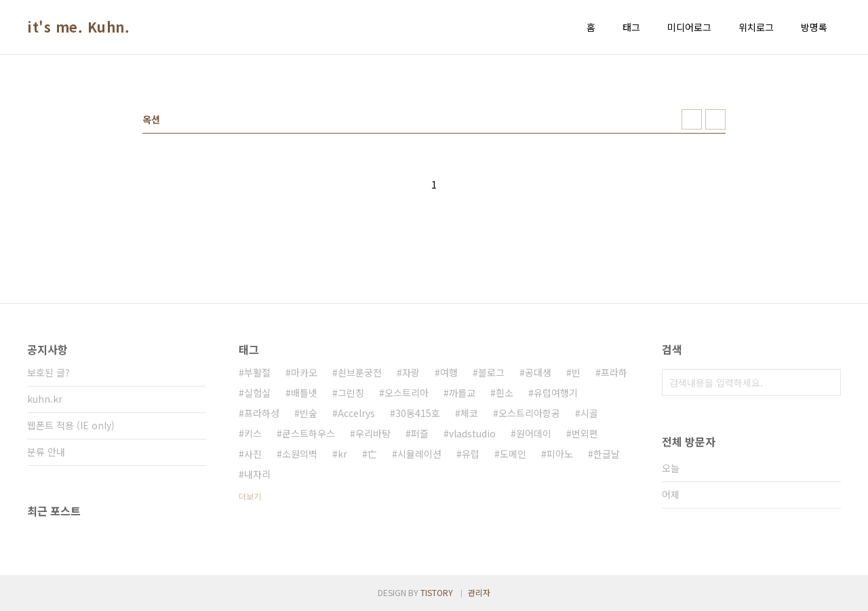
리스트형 (715, 119)
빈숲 (309, 413)
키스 (253, 433)
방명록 (814, 27)
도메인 (513, 454)
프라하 (614, 372)
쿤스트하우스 (309, 433)
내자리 (257, 474)
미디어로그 (689, 27)
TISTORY (437, 592)
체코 (469, 413)
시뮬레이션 (419, 454)
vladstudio (472, 433)
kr (342, 454)
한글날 (607, 454)
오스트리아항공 (529, 413)
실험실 (257, 393)
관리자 (479, 592)
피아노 (560, 454)
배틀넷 (304, 393)
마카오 (304, 372)
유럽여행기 (556, 393)
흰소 (505, 393)
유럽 (471, 454)
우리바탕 (373, 433)
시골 (589, 413)
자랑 (411, 372)
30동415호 (418, 413)
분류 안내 (46, 452)
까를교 (462, 393)
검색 (827, 382)
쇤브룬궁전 (360, 372)
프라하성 (262, 413)
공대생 (538, 372)
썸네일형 (692, 119)
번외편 (585, 433)
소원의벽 (300, 454)
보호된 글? (48, 372)
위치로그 (756, 27)
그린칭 (351, 393)
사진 (253, 454)
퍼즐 (420, 433)
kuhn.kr (45, 399)
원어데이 (534, 433)
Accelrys (356, 413)
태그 (631, 27)
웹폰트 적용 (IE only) (71, 425)
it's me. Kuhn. (78, 27)
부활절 (257, 372)
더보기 (250, 496)
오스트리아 (407, 393)
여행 (449, 372)
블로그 (491, 372)
